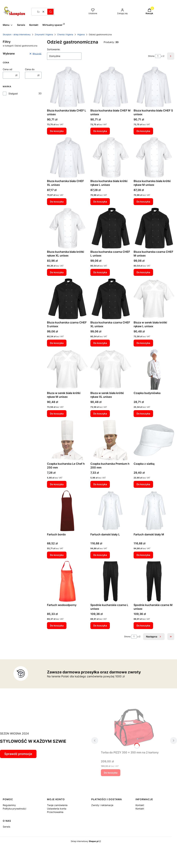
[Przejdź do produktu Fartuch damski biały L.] (111, 511)
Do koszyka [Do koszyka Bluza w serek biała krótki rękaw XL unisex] (100, 414)
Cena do (30, 69)
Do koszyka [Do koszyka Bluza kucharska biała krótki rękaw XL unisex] (57, 272)
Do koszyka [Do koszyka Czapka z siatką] (143, 484)
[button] (50, 12)
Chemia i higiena (65, 34)
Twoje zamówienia (57, 805)
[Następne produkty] (154, 637)
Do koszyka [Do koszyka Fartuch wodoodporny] (57, 625)
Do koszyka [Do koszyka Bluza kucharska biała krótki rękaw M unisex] (143, 202)
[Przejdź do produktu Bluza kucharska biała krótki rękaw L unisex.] (111, 157)
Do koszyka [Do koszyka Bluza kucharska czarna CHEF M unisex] (143, 272)
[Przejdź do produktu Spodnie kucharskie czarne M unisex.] (154, 581)
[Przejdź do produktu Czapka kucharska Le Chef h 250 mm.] (67, 440)
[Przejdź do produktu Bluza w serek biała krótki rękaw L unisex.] (154, 299)
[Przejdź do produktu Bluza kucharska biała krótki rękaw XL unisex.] (67, 228)
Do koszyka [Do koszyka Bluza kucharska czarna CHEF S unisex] (57, 343)
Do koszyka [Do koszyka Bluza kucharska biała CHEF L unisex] (57, 131)
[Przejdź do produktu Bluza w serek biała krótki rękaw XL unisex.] (111, 369)
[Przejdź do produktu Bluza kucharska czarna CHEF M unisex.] (154, 228)
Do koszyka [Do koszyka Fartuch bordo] (57, 555)
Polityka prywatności (14, 809)
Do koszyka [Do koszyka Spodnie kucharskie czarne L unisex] (100, 625)
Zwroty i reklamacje (102, 805)
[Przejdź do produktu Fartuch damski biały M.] (154, 511)
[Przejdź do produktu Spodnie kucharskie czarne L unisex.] (111, 581)
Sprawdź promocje (18, 754)
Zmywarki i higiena (44, 34)
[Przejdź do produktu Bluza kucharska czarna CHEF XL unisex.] (111, 299)
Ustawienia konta (57, 809)
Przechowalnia (55, 812)
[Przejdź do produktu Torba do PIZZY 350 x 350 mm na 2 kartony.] (134, 727)
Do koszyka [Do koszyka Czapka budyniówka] (143, 414)
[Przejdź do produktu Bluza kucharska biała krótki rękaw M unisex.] (154, 157)
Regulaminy (9, 805)
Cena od (7, 69)
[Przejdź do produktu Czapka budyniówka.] (154, 369)
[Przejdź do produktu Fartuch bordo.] (67, 511)
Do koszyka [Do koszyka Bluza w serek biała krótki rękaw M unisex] (57, 414)
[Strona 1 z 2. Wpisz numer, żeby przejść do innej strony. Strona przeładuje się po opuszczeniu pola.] (158, 56)
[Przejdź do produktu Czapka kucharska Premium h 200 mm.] (111, 440)
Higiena (81, 34)
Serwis (6, 827)
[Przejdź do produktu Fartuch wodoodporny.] (67, 581)
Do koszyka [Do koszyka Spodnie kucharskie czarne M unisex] (143, 625)
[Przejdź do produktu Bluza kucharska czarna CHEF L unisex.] (111, 228)
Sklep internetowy (85, 841)
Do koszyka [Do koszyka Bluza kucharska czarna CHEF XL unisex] (100, 343)
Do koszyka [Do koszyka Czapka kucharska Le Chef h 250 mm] (57, 484)
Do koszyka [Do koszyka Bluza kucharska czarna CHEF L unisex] (100, 272)
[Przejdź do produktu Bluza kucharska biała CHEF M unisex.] (111, 87)
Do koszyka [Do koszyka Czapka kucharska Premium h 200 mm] (100, 484)
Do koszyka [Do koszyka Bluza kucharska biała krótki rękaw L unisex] (100, 202)
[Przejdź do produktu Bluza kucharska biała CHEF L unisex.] (67, 87)
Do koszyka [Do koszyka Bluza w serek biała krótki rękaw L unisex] (143, 343)
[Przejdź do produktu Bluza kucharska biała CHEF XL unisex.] (67, 157)
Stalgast (13, 94)
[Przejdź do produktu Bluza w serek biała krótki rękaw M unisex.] (67, 369)
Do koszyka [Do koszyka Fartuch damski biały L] (100, 555)
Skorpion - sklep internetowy (17, 34)
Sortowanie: (54, 49)
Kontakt (140, 805)
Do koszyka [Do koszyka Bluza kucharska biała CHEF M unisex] (100, 131)
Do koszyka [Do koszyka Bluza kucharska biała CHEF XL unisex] (57, 202)
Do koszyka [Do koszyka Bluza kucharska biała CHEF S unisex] (143, 131)
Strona (151, 56)
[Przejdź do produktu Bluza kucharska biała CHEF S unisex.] (154, 87)
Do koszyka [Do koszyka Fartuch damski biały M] (143, 555)
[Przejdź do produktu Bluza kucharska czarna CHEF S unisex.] (67, 299)
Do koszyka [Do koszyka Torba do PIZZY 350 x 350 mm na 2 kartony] (111, 773)
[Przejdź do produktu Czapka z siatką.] (154, 440)
